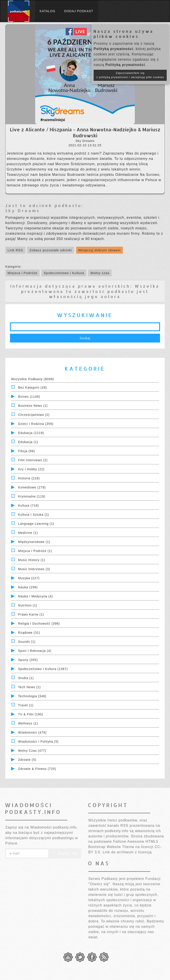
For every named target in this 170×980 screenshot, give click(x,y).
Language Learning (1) (36, 524)
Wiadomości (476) (32, 732)
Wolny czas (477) (32, 751)
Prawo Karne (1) (31, 614)
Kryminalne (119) (32, 496)
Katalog (47, 11)
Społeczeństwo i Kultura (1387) (43, 669)
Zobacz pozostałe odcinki (50, 250)
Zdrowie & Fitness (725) (37, 769)
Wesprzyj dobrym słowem (99, 250)
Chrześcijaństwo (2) (34, 415)
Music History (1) (32, 560)
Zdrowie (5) (27, 760)
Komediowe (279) (32, 487)
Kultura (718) (29, 505)
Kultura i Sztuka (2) (34, 515)
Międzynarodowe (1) (34, 542)
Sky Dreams (22, 210)
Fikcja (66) (27, 451)
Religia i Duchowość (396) (39, 624)
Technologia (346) (32, 696)
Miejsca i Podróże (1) (35, 551)
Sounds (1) (27, 642)
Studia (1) (26, 678)
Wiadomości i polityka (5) (38, 742)
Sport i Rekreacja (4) (35, 651)
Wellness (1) (28, 723)
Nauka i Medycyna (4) (36, 596)
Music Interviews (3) (34, 569)
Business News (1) (33, 406)
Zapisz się (65, 853)
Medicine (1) (28, 533)
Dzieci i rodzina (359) (36, 424)
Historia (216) (29, 478)
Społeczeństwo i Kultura (64, 273)
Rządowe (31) (29, 633)
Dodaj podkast (79, 11)
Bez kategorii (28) (33, 387)
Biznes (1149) (29, 397)
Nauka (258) (28, 587)
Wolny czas (100, 273)
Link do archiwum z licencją (127, 852)
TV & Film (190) (31, 714)
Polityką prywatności (113, 49)
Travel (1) (26, 705)
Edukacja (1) (28, 442)
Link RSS (15, 250)
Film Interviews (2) (33, 460)
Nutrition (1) (28, 605)
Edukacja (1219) (31, 433)
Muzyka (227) (29, 578)
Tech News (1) (29, 687)
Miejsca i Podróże (22, 273)
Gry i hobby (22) (31, 469)
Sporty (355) (28, 660)
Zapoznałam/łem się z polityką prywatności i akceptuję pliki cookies (130, 75)
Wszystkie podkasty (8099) (33, 379)
